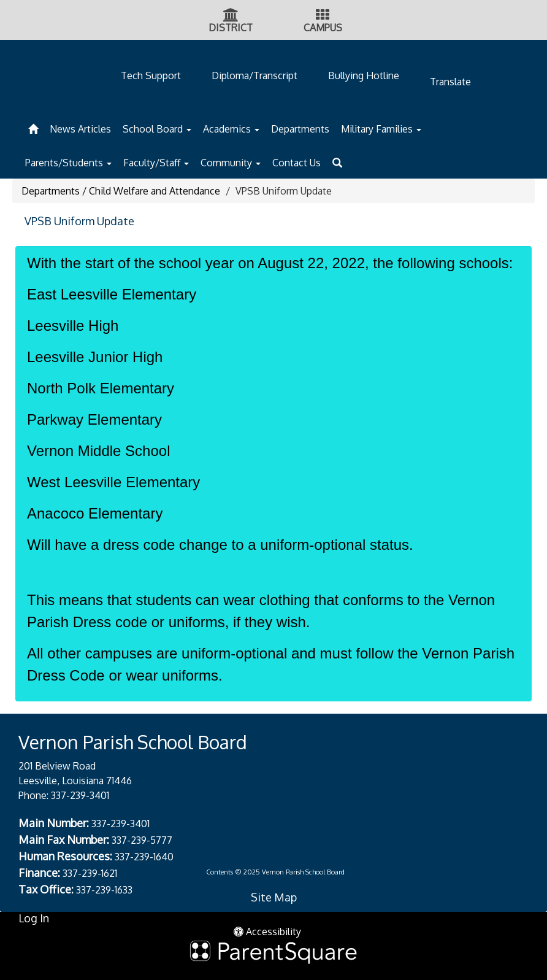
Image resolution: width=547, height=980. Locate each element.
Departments (300, 129)
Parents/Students (68, 163)
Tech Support (151, 75)
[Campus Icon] (323, 16)
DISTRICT (231, 28)
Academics (231, 129)
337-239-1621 (90, 873)
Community (231, 163)
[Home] (33, 127)
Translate (450, 82)
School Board (157, 129)
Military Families (381, 129)
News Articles (80, 129)
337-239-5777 (142, 840)
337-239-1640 (144, 857)
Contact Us (296, 163)
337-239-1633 (104, 890)
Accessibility (267, 932)
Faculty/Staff (156, 163)
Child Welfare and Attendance (155, 191)
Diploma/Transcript (254, 75)
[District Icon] (231, 16)
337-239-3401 (80, 795)
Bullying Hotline (364, 75)
